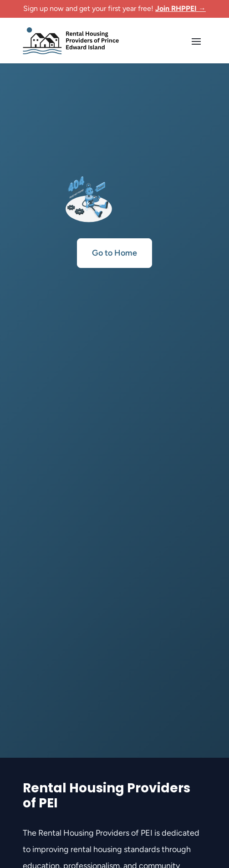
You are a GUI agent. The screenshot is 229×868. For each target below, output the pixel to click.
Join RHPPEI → (181, 8)
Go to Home (114, 253)
